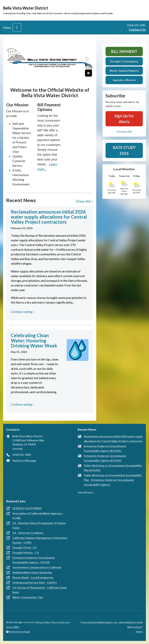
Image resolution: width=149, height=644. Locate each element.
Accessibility (13, 627)
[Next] (87, 59)
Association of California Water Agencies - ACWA (38, 516)
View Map (17, 449)
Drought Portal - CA (25, 548)
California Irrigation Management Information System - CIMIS (40, 540)
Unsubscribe (124, 131)
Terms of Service (60, 622)
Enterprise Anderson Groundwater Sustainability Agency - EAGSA (34, 560)
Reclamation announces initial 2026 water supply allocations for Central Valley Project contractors (113, 439)
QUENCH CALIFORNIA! (27, 508)
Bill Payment (124, 51)
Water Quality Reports (124, 71)
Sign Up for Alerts (124, 119)
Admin (139, 632)
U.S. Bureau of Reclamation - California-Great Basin (40, 590)
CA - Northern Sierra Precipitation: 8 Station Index (39, 525)
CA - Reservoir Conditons (28, 533)
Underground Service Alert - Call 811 (35, 582)
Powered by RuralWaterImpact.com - (112, 625)
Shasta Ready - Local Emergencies (33, 577)
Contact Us (137, 29)
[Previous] (13, 59)
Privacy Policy (43, 622)
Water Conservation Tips (28, 597)
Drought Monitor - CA (26, 553)
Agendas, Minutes (124, 80)
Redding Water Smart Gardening (32, 572)
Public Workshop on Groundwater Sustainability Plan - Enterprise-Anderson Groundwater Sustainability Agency (113, 480)
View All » (84, 201)
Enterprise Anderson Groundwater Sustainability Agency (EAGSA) (105, 448)
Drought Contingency (124, 61)
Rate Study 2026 (124, 150)
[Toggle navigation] (17, 27)
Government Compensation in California (37, 567)
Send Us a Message (24, 460)
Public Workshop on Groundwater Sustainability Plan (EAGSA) (113, 468)
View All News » (86, 492)
